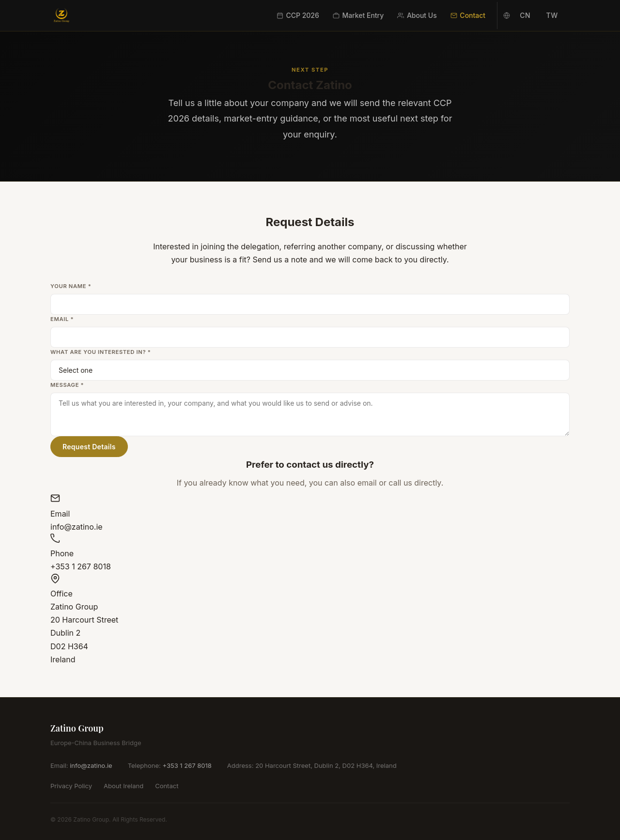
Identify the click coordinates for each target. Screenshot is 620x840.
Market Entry (358, 15)
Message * (67, 385)
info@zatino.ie (91, 765)
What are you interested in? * (101, 352)
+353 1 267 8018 (187, 765)
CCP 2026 (298, 15)
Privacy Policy (71, 786)
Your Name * (71, 286)
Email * (62, 319)
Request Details (89, 447)
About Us (417, 15)
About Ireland (124, 786)
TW (552, 15)
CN (525, 15)
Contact (468, 15)
